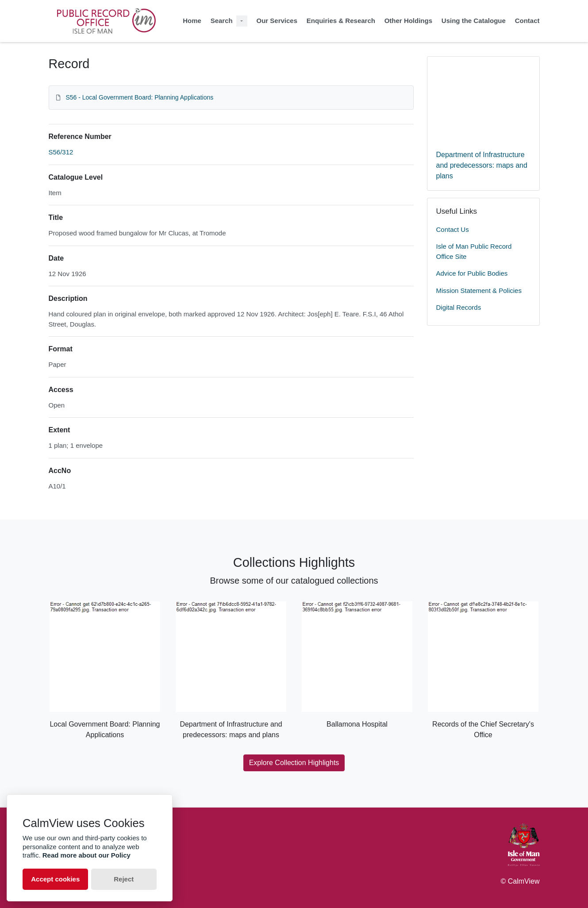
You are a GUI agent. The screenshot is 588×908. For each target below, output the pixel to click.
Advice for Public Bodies (472, 273)
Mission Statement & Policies (479, 290)
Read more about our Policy (86, 855)
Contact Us (453, 229)
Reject (124, 879)
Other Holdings (408, 21)
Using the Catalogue (474, 21)
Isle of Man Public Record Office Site (474, 251)
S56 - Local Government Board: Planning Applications (139, 97)
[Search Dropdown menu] (242, 21)
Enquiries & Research (341, 21)
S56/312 (61, 152)
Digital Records (459, 307)
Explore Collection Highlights (294, 763)
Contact (527, 21)
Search (222, 21)
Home (192, 21)
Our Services (277, 21)
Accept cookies (55, 879)
